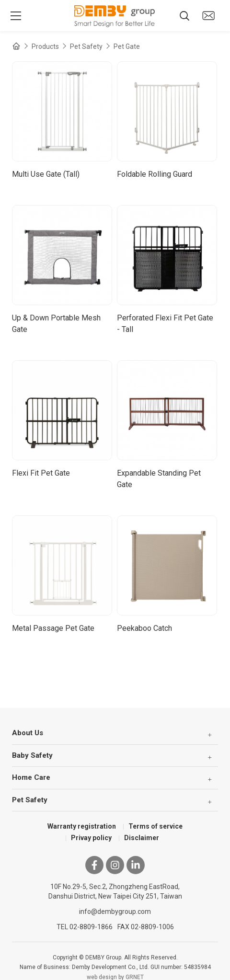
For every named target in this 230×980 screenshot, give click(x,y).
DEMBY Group (115, 16)
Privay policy (91, 838)
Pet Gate (127, 46)
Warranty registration (82, 826)
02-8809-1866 (91, 927)
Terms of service (155, 826)
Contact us (208, 16)
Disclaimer (142, 838)
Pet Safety (86, 46)
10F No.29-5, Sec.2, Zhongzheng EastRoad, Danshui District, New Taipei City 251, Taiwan (115, 891)
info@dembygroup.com (115, 912)
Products (45, 46)
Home (16, 46)
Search (184, 16)
